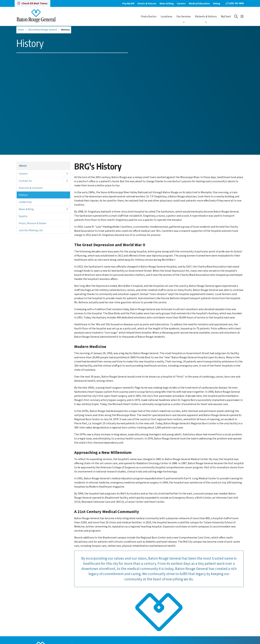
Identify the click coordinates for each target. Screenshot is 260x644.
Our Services (184, 17)
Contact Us (25, 181)
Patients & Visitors (206, 17)
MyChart (226, 17)
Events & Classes (147, 4)
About (23, 166)
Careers (181, 4)
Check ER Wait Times (32, 3)
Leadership (25, 202)
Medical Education (199, 4)
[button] (242, 17)
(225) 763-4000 (235, 3)
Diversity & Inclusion (31, 188)
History (23, 195)
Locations (167, 17)
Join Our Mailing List (31, 230)
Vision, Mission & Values (33, 223)
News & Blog (167, 4)
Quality (23, 216)
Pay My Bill (128, 4)
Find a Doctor (149, 17)
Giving (217, 4)
